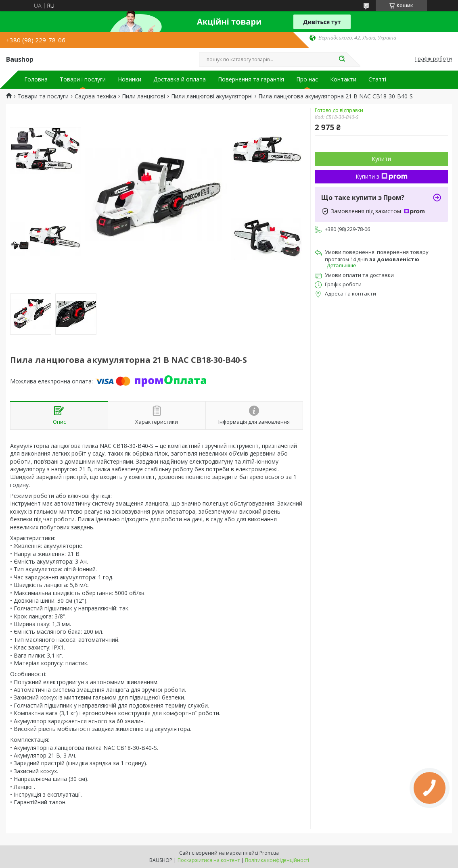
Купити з (382, 176)
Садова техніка (95, 96)
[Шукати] (342, 59)
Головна (36, 79)
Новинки (130, 79)
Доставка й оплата (180, 79)
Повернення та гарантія (251, 79)
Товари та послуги (43, 96)
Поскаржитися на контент (209, 860)
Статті (377, 79)
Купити (381, 159)
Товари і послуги (83, 79)
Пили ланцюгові (143, 96)
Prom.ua (269, 853)
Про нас (307, 79)
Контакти (343, 79)
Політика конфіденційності (277, 860)
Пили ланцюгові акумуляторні (212, 96)
